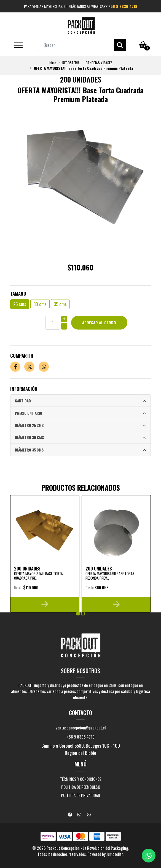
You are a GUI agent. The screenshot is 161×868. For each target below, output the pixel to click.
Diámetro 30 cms (29, 437)
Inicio (53, 63)
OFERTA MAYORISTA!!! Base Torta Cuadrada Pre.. (38, 576)
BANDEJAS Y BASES (99, 63)
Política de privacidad (80, 795)
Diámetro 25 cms (29, 425)
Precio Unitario (29, 413)
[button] (78, 614)
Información (24, 389)
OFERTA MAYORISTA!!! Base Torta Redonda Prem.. (110, 576)
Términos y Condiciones (81, 779)
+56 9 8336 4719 (123, 6)
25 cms (20, 304)
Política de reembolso (81, 787)
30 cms (40, 304)
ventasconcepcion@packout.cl (81, 728)
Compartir (22, 356)
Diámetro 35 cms (29, 450)
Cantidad (23, 401)
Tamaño (18, 294)
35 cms (60, 304)
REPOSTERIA (71, 63)
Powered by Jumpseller (105, 854)
